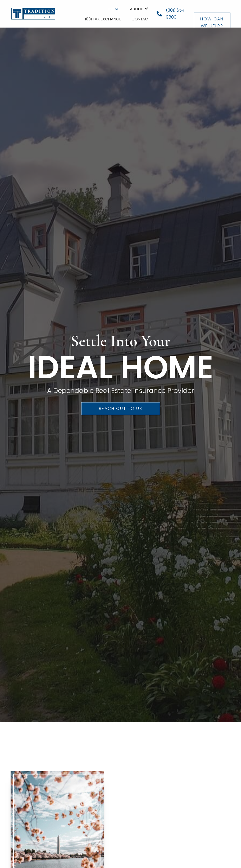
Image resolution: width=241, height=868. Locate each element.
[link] (114, 8)
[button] (212, 12)
